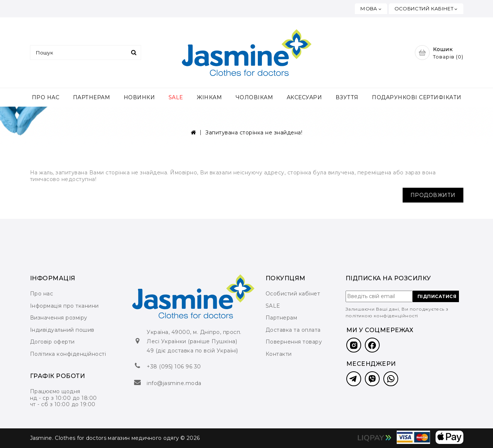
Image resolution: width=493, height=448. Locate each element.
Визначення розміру (59, 318)
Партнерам (282, 318)
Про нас (42, 294)
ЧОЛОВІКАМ (254, 97)
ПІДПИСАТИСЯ (437, 296)
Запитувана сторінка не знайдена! (254, 133)
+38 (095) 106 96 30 (174, 367)
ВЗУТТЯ (347, 97)
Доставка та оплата (293, 330)
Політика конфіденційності (68, 354)
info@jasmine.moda (174, 383)
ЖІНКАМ (209, 97)
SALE (176, 97)
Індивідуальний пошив (62, 330)
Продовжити (433, 195)
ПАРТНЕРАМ (92, 97)
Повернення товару (294, 342)
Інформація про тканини (64, 306)
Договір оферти (52, 342)
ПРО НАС (46, 97)
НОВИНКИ (139, 97)
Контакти (279, 354)
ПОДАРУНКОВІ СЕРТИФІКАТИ (417, 97)
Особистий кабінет (293, 294)
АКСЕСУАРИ (304, 97)
